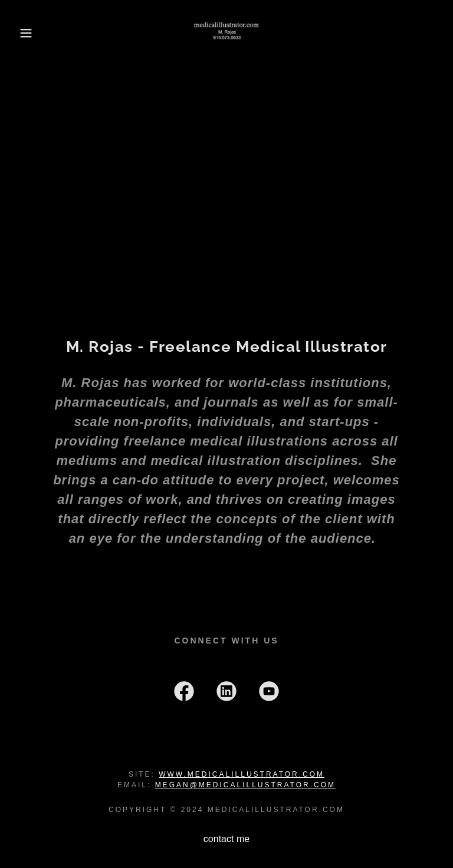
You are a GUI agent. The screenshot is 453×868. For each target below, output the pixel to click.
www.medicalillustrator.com (242, 774)
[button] (23, 33)
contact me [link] (226, 839)
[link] (226, 33)
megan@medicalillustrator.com (245, 785)
